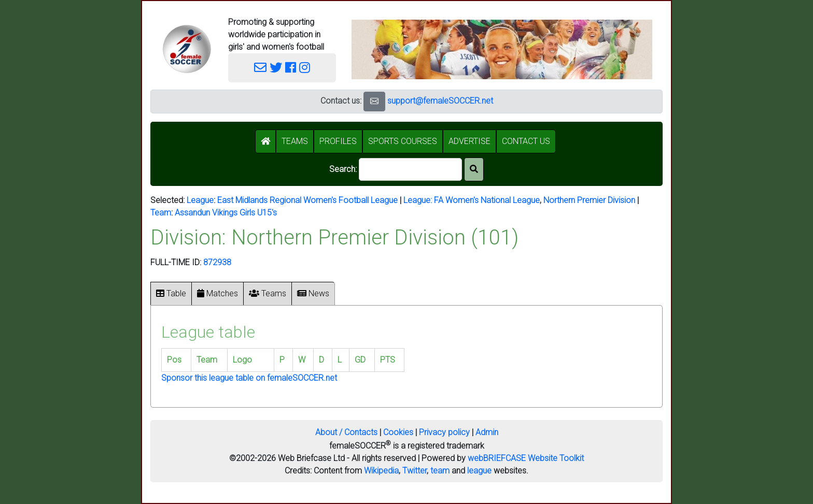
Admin (487, 432)
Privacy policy (444, 432)
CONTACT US (526, 141)
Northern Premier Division (589, 200)
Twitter (415, 471)
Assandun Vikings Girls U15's (226, 213)
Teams (268, 293)
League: (419, 200)
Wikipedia (381, 471)
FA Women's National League (487, 200)
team (440, 471)
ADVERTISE (469, 141)
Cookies (398, 432)
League (200, 200)
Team (161, 213)
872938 (217, 262)
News (313, 293)
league (479, 471)
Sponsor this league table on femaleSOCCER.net (249, 378)
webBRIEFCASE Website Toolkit (526, 458)
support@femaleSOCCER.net (440, 101)
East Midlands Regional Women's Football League (307, 200)
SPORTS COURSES (403, 141)
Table (171, 293)
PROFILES (338, 141)
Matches (218, 293)
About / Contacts (346, 432)
